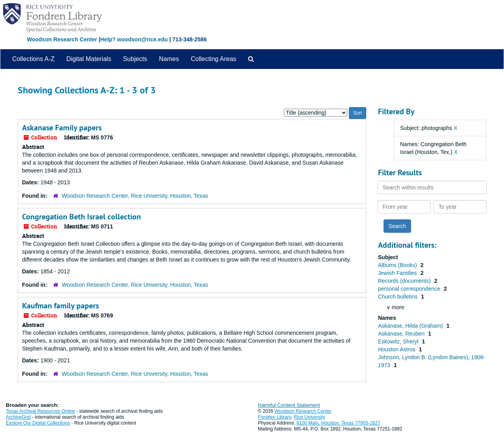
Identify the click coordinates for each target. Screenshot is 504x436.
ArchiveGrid (18, 417)
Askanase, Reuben (402, 334)
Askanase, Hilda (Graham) (411, 326)
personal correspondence (410, 289)
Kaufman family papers (60, 306)
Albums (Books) (398, 265)
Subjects (135, 59)
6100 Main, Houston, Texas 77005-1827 (338, 423)
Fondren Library (274, 417)
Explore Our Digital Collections (38, 423)
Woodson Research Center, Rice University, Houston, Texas (135, 196)
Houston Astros (397, 349)
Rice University (309, 417)
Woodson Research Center (62, 39)
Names (169, 59)
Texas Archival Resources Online (40, 411)
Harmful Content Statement (289, 405)
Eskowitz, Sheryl (399, 341)
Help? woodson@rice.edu (134, 39)
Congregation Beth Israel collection (82, 217)
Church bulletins (398, 297)
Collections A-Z (33, 59)
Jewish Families (398, 273)
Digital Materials (89, 59)
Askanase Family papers (62, 128)
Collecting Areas (213, 59)
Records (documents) (405, 281)
